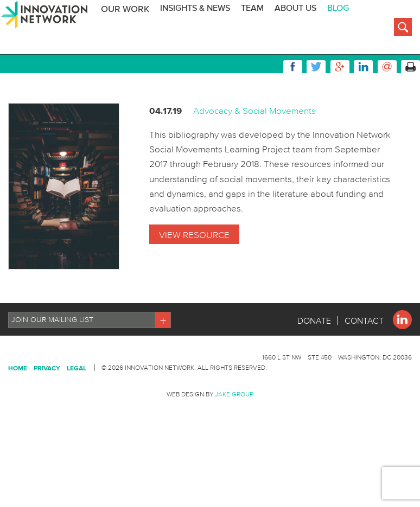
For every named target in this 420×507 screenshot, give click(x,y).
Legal (77, 421)
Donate (314, 373)
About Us (303, 28)
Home (18, 421)
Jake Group (234, 447)
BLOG (346, 28)
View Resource (194, 287)
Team (260, 28)
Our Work (133, 29)
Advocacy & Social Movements (254, 162)
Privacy (47, 421)
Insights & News (203, 28)
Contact (364, 373)
